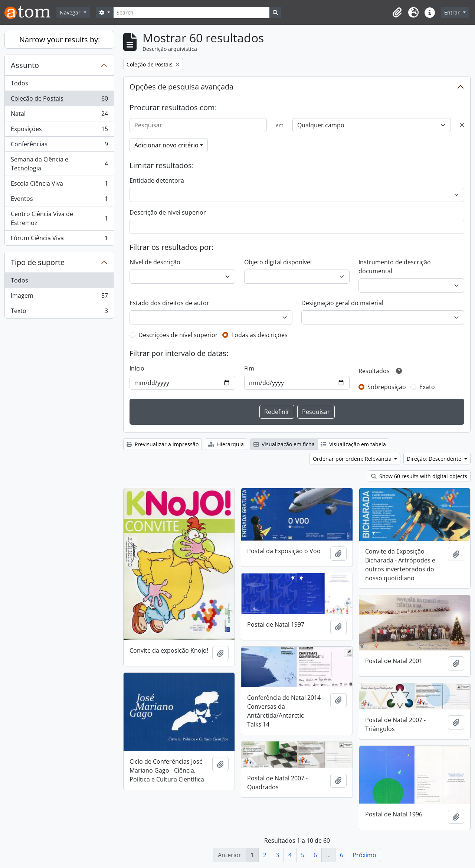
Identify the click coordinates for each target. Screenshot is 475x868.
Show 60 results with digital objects (419, 476)
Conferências (59, 146)
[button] (397, 13)
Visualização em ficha (284, 444)
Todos (19, 83)
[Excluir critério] (462, 125)
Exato (427, 387)
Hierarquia (226, 444)
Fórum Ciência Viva (59, 239)
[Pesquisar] (198, 125)
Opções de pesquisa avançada (181, 87)
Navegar (71, 12)
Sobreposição (387, 387)
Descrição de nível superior (168, 212)
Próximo (364, 855)
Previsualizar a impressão (163, 444)
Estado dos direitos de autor (169, 303)
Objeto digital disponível (278, 262)
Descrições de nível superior (178, 335)
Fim (249, 368)
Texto (59, 312)
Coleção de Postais (59, 100)
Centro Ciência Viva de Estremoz (59, 218)
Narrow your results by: (60, 40)
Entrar (453, 12)
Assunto (25, 65)
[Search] (191, 12)
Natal (59, 115)
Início (137, 368)
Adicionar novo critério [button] (166, 145)
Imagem (59, 297)
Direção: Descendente (435, 459)
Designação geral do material (342, 303)
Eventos (59, 200)
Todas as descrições (259, 335)
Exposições (59, 130)
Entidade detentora (157, 180)
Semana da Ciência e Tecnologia (59, 164)
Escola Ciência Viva (59, 185)
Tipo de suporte (38, 262)
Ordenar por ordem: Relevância (353, 459)
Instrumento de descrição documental (395, 267)
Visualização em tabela (353, 444)
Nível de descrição (155, 262)
